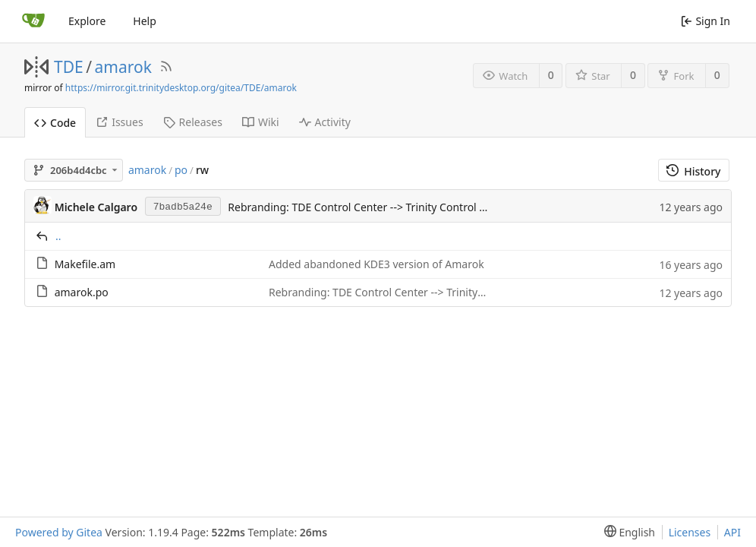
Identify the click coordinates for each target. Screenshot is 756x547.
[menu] (627, 532)
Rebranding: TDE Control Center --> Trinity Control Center (370, 207)
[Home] (33, 21)
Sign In (706, 21)
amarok (123, 67)
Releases (193, 122)
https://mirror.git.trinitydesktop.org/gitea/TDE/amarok (181, 88)
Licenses (690, 532)
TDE (69, 67)
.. (58, 236)
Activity (325, 122)
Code (55, 123)
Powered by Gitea (59, 532)
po (181, 170)
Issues (119, 122)
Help (145, 21)
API (732, 532)
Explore (87, 21)
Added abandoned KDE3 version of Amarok (376, 264)
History (693, 171)
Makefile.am (85, 264)
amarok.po (82, 292)
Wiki (261, 122)
